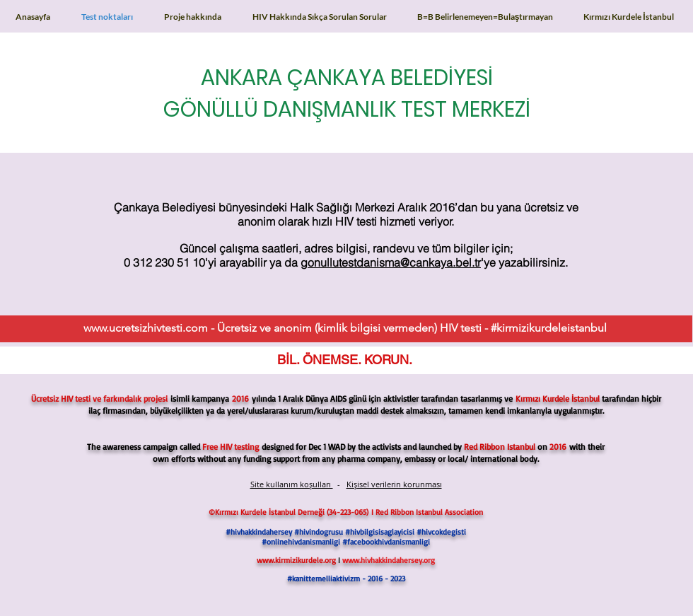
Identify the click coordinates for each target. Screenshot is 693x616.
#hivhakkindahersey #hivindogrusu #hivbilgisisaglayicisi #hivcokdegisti (346, 532)
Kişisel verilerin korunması (394, 484)
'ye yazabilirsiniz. (524, 262)
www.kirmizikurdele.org (296, 560)
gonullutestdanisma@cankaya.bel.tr (391, 262)
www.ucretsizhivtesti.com (146, 328)
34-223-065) (350, 512)
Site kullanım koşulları (292, 484)
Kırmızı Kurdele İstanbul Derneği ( (272, 512)
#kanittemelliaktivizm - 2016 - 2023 (346, 579)
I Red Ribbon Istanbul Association (427, 512)
